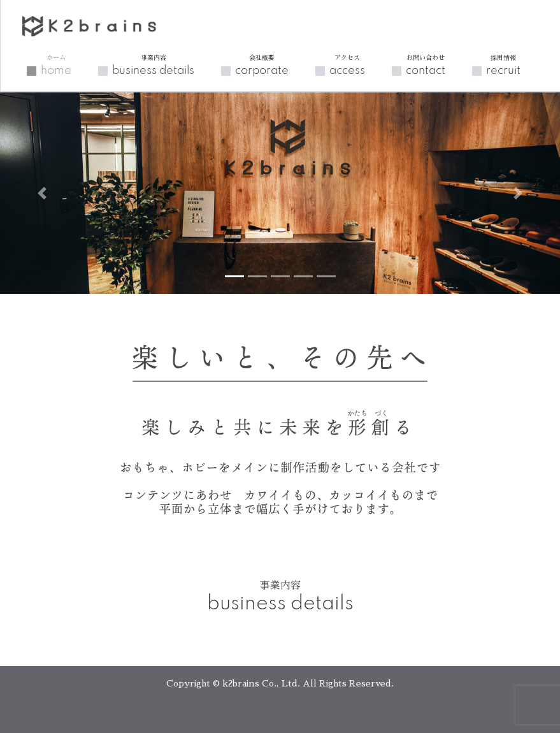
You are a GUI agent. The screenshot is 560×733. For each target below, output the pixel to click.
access (347, 65)
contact (426, 65)
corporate (262, 65)
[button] (42, 193)
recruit (503, 65)
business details (153, 65)
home (56, 65)
